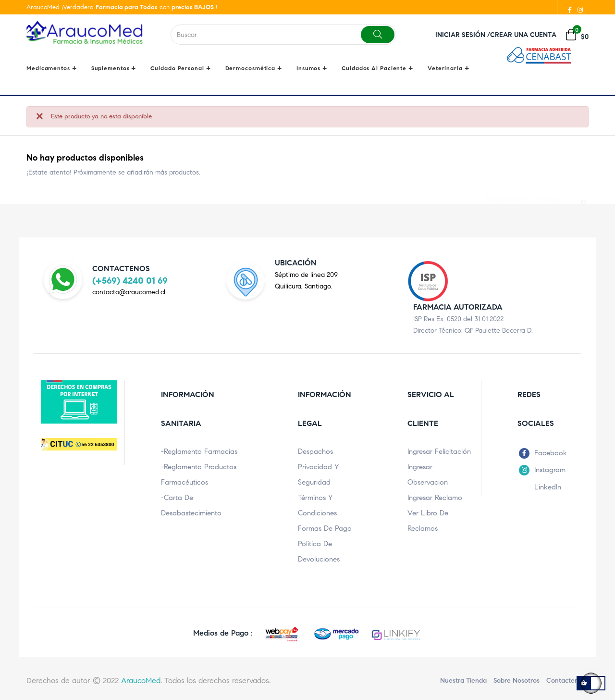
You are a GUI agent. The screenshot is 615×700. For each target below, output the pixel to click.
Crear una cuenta (523, 35)
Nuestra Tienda (463, 679)
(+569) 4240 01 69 (130, 279)
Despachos (315, 450)
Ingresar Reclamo (435, 496)
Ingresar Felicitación (439, 450)
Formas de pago (325, 527)
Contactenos (566, 679)
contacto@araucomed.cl (129, 290)
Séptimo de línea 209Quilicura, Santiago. (306, 279)
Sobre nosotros (517, 679)
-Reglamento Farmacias (199, 450)
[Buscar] (525, 193)
